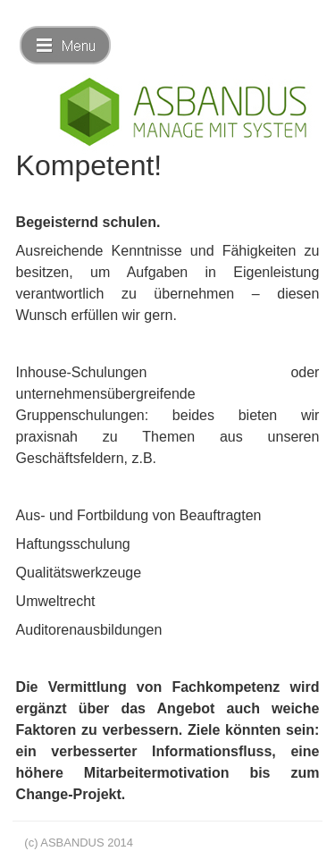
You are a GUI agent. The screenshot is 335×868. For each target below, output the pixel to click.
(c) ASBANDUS (64, 843)
